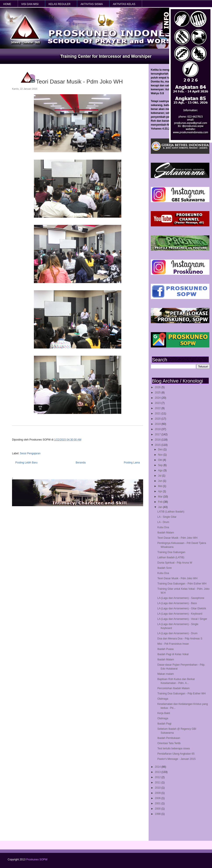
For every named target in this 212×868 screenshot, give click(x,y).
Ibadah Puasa (165, 649)
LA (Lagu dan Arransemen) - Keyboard (180, 614)
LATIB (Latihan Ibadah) (171, 512)
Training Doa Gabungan (171, 552)
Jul (160, 476)
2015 (158, 445)
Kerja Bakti (164, 713)
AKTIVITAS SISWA (92, 4)
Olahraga (163, 699)
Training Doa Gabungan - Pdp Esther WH (182, 694)
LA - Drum (163, 522)
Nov (161, 455)
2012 (158, 777)
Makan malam (166, 674)
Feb (161, 502)
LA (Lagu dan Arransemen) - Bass (177, 603)
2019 (158, 424)
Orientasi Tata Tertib (169, 743)
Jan (161, 507)
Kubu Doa (163, 527)
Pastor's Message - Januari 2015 (176, 759)
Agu (161, 470)
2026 (158, 387)
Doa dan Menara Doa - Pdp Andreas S (180, 639)
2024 (158, 398)
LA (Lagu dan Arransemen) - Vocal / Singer (182, 619)
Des (161, 449)
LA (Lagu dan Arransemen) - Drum (177, 633)
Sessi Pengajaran (30, 453)
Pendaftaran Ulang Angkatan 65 (176, 754)
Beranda (81, 463)
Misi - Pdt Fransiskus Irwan (173, 644)
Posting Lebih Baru (26, 463)
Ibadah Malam (166, 533)
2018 (158, 429)
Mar (161, 497)
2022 (158, 408)
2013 (158, 772)
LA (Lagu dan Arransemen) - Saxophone (181, 598)
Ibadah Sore (164, 568)
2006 (158, 798)
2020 (158, 419)
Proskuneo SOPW (37, 859)
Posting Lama (132, 463)
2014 (158, 767)
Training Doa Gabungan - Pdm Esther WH (182, 584)
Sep (161, 465)
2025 (158, 393)
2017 (158, 434)
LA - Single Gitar (167, 517)
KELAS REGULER (59, 4)
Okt (160, 460)
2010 (158, 788)
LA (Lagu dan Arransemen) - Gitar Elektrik (182, 608)
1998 (158, 814)
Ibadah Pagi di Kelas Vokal (173, 654)
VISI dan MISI (30, 4)
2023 (158, 403)
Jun (161, 481)
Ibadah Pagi (164, 724)
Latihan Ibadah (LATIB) (171, 557)
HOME (7, 4)
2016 (158, 440)
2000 (158, 809)
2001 (158, 803)
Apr (160, 491)
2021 (158, 413)
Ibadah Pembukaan (169, 738)
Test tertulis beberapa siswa (174, 748)
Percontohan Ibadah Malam (173, 688)
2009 (158, 793)
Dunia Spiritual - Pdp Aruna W (175, 563)
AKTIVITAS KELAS (124, 4)
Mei (161, 486)
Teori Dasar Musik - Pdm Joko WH (177, 538)
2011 (158, 783)
